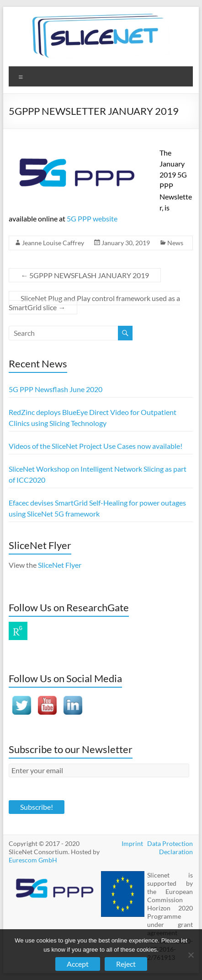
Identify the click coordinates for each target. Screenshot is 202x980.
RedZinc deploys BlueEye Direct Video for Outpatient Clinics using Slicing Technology (93, 417)
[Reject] (191, 955)
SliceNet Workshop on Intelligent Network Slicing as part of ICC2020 (98, 474)
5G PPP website (92, 218)
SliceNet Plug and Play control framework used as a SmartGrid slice (94, 303)
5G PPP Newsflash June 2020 (56, 389)
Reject (126, 964)
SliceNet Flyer (60, 565)
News (175, 243)
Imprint (132, 843)
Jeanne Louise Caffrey (53, 243)
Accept (78, 964)
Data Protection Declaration (170, 848)
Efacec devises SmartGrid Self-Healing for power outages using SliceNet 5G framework (97, 508)
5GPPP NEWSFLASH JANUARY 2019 (85, 275)
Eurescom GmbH (33, 860)
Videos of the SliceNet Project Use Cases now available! (96, 446)
